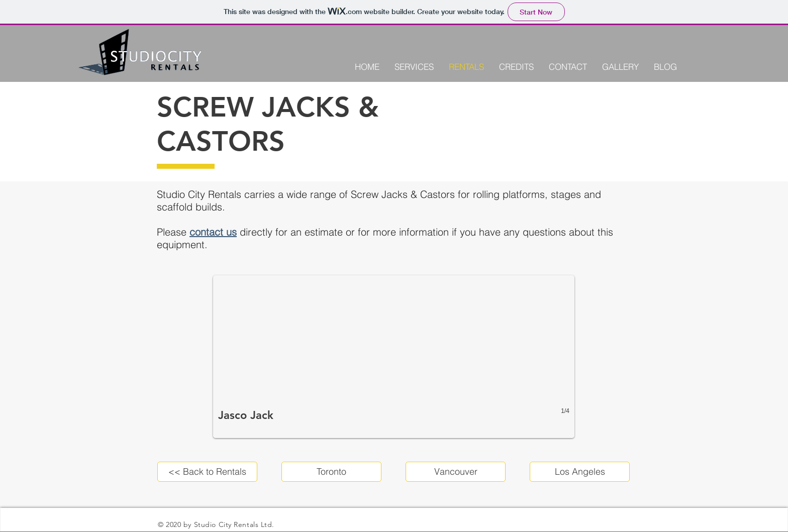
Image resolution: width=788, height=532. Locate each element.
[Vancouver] (456, 472)
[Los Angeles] (580, 472)
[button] (394, 357)
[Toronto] (331, 472)
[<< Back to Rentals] (207, 472)
